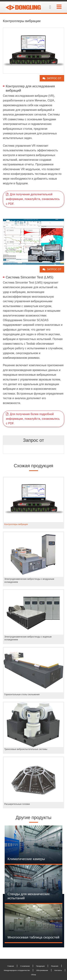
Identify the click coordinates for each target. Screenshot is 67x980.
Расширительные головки (17, 804)
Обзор (34, 975)
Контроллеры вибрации (16, 524)
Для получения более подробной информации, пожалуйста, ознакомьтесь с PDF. (33, 419)
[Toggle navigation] (59, 7)
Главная (11, 966)
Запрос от (54, 78)
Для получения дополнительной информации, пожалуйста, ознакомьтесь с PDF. (33, 199)
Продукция (40, 966)
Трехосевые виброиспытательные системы (26, 749)
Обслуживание (42, 970)
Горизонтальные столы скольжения (22, 695)
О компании (25, 966)
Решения (55, 966)
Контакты (58, 970)
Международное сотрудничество (17, 970)
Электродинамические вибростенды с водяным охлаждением (28, 638)
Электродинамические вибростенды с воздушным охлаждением (29, 580)
